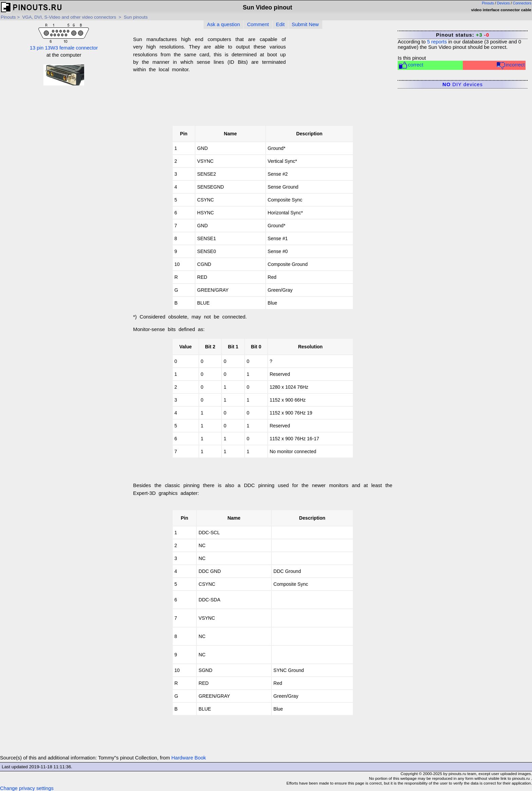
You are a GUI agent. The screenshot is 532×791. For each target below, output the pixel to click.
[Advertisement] (339, 80)
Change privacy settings (27, 788)
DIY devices (463, 84)
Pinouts (488, 3)
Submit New (305, 24)
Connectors (522, 3)
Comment (258, 24)
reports (437, 42)
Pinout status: (463, 35)
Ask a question (223, 24)
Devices (503, 3)
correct (411, 65)
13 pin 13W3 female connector (64, 36)
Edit (280, 24)
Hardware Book (189, 758)
